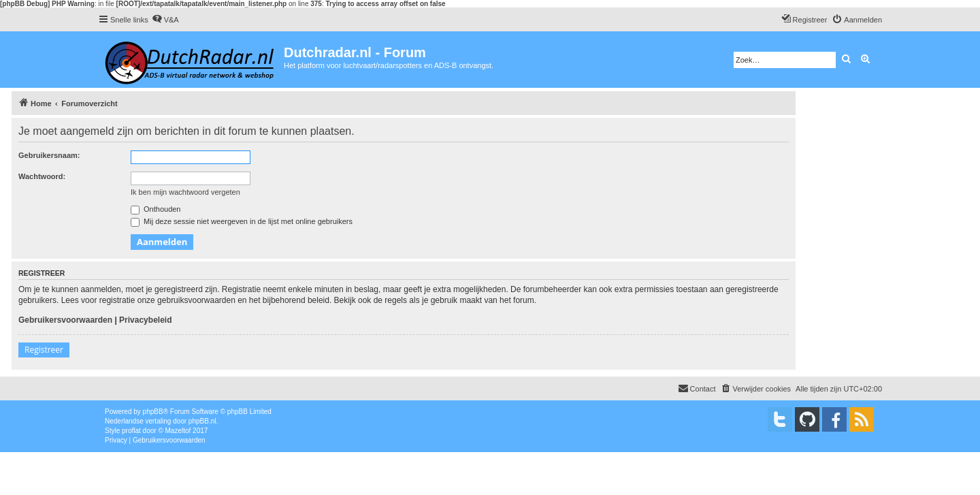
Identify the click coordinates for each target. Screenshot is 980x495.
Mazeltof (178, 431)
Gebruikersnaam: (49, 155)
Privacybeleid (145, 320)
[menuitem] (165, 20)
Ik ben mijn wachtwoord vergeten (185, 192)
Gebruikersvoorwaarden (65, 320)
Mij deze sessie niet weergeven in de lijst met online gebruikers (242, 221)
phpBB (153, 412)
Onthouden (156, 209)
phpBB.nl (202, 421)
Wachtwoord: (42, 176)
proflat (131, 431)
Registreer (44, 350)
